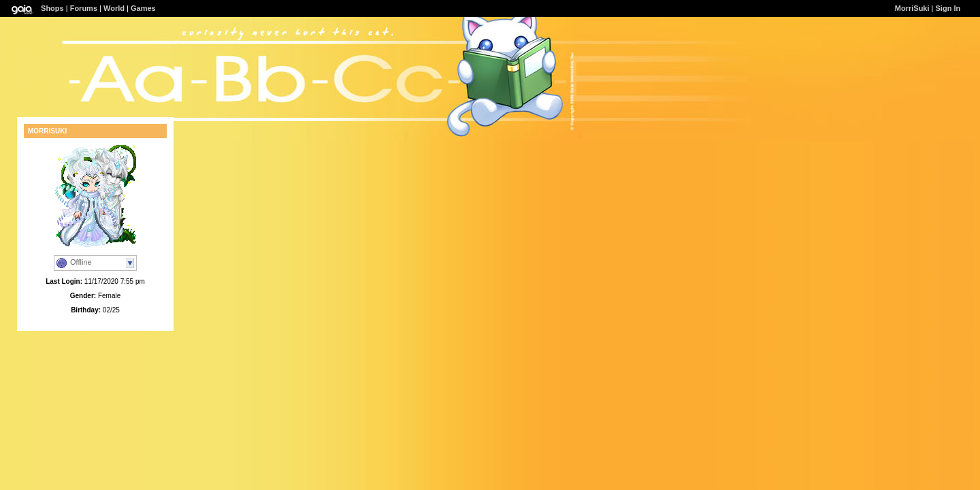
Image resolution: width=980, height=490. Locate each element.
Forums (84, 8)
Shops (52, 8)
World (114, 8)
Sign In (948, 8)
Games (143, 8)
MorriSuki (912, 8)
